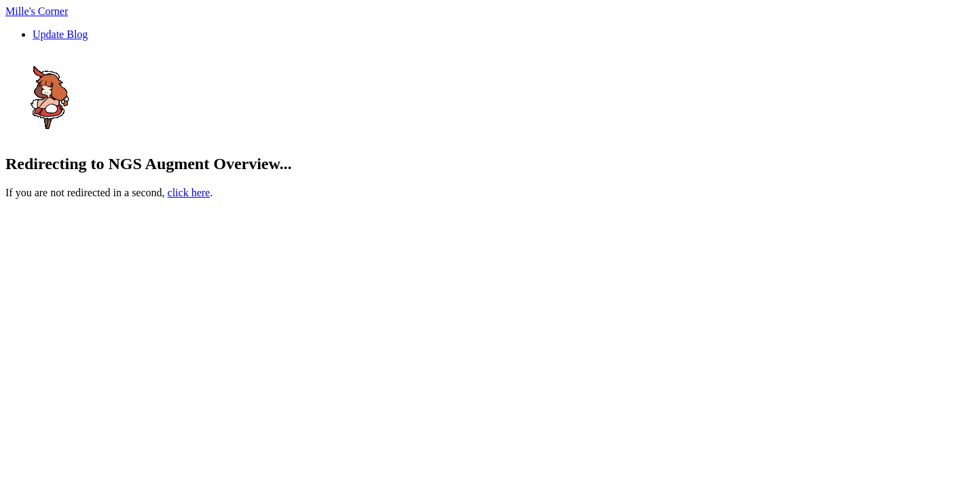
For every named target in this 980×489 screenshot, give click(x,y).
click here (189, 193)
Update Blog (60, 34)
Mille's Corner (37, 11)
